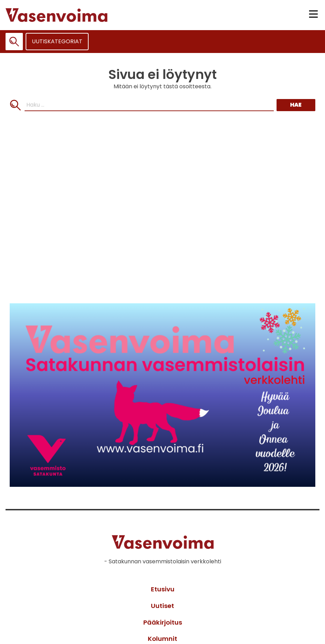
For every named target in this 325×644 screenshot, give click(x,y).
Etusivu (163, 589)
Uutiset (162, 606)
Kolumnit (162, 639)
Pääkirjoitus (163, 622)
